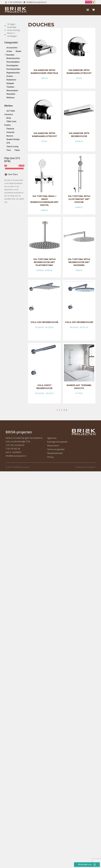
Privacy (50, 457)
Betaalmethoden (55, 453)
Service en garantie (56, 449)
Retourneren (53, 446)
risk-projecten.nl (19, 456)
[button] (88, 10)
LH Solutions (90, 467)
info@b (9, 456)
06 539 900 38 (14, 449)
